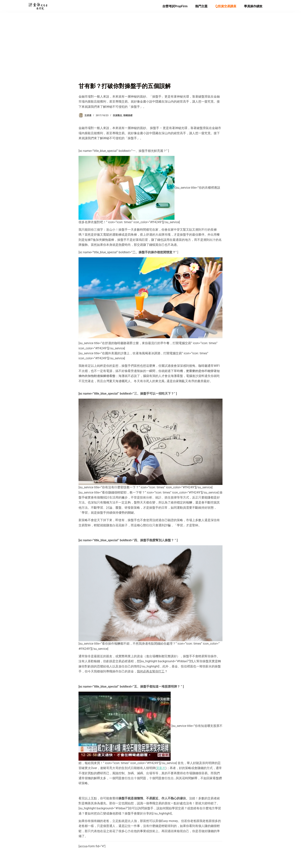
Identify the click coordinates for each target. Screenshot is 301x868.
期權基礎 (128, 115)
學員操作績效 (253, 6)
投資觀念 (117, 115)
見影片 (161, 768)
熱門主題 (201, 6)
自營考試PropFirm (175, 6)
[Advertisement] (150, 53)
